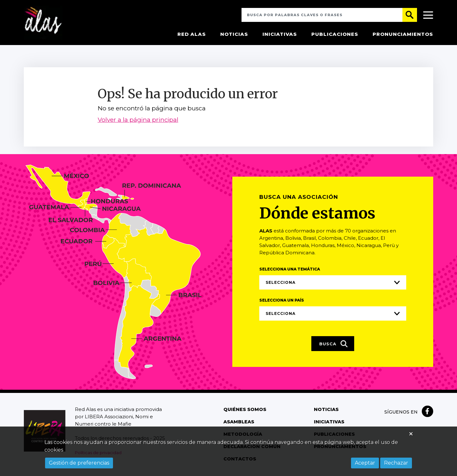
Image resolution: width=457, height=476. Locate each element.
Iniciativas (280, 35)
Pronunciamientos (403, 35)
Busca (334, 345)
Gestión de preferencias (79, 463)
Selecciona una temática (290, 270)
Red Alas (192, 35)
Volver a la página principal (138, 121)
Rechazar (396, 463)
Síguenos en (401, 413)
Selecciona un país (282, 301)
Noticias (234, 35)
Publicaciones (335, 35)
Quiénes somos (244, 410)
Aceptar (365, 463)
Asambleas (239, 422)
